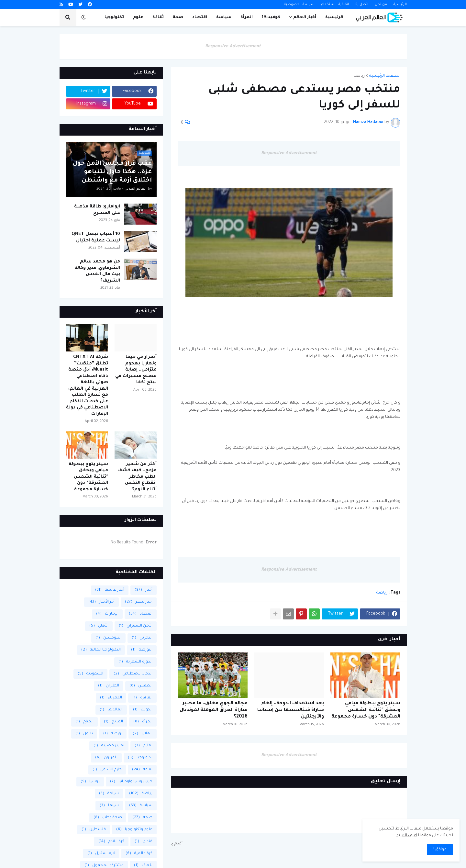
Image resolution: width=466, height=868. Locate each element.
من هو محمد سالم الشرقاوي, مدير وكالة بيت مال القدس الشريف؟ (97, 271)
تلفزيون (106, 758)
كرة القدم (111, 842)
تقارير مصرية (109, 746)
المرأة (143, 722)
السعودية (90, 674)
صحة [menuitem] (178, 17)
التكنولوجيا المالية (101, 650)
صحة (142, 818)
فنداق (144, 842)
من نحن (381, 5)
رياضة (359, 76)
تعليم (144, 746)
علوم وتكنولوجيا (134, 830)
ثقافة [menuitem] (158, 17)
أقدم (178, 844)
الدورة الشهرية (135, 662)
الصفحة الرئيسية (385, 76)
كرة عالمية (139, 854)
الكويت (143, 710)
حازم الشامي (107, 770)
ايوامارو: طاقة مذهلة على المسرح (97, 210)
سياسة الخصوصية (299, 5)
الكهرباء (111, 698)
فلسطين (94, 830)
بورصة (113, 734)
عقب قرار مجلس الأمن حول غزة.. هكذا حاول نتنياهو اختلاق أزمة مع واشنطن (112, 172)
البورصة (142, 650)
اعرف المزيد (407, 836)
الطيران (109, 686)
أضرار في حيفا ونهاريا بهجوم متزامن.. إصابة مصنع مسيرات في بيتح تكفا (136, 370)
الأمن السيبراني (136, 626)
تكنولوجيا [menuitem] (114, 17)
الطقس (141, 686)
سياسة (141, 806)
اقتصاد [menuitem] (200, 17)
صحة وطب (108, 818)
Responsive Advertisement (233, 46)
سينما (109, 806)
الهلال (143, 734)
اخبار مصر (139, 602)
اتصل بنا (362, 5)
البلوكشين (108, 638)
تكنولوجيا (140, 758)
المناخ (84, 722)
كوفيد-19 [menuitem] (271, 17)
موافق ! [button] (440, 850)
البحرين (142, 638)
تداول (84, 734)
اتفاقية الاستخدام (335, 5)
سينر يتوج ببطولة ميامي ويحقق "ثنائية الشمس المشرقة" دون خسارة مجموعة (366, 710)
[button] (83, 17)
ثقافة (142, 770)
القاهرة (142, 698)
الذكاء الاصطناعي (133, 674)
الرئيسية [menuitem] (334, 17)
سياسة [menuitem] (224, 17)
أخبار (144, 590)
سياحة (109, 794)
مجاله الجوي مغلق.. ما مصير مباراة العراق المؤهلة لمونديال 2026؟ (214, 710)
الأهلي (99, 626)
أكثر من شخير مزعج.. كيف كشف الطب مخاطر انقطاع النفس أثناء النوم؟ (137, 477)
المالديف (111, 710)
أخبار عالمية (110, 590)
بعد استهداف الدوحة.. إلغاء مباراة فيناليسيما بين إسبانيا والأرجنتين (291, 710)
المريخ (113, 722)
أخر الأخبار (101, 602)
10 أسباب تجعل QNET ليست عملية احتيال (96, 237)
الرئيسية (400, 5)
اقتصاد (141, 614)
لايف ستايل (101, 854)
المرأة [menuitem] (247, 17)
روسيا (90, 782)
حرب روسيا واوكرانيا (131, 782)
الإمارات (107, 614)
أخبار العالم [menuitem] (305, 17)
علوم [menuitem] (138, 17)
